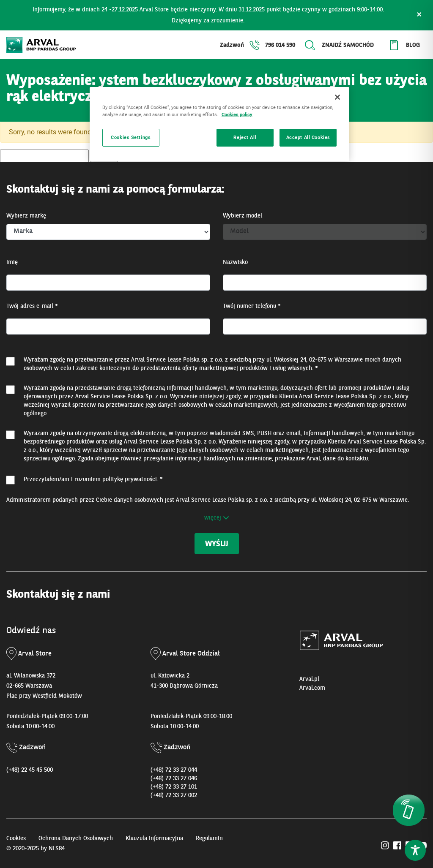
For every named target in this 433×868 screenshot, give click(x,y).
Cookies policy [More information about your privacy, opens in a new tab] (237, 114)
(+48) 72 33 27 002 (174, 795)
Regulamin (209, 838)
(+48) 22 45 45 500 (30, 770)
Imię (12, 262)
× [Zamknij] (419, 15)
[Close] (337, 97)
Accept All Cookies (308, 137)
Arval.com (312, 688)
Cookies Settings (131, 137)
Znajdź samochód (348, 45)
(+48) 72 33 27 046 (174, 778)
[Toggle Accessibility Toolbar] (415, 850)
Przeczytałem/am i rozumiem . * (93, 479)
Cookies (16, 838)
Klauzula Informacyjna (154, 838)
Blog (413, 45)
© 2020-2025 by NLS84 (36, 849)
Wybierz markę (26, 216)
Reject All (245, 137)
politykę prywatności (130, 479)
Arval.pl (309, 679)
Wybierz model (243, 216)
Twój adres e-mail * (32, 306)
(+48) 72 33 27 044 (174, 770)
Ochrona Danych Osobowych (76, 838)
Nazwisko (235, 262)
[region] (219, 124)
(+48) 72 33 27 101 (174, 787)
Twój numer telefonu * (252, 306)
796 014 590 (280, 45)
